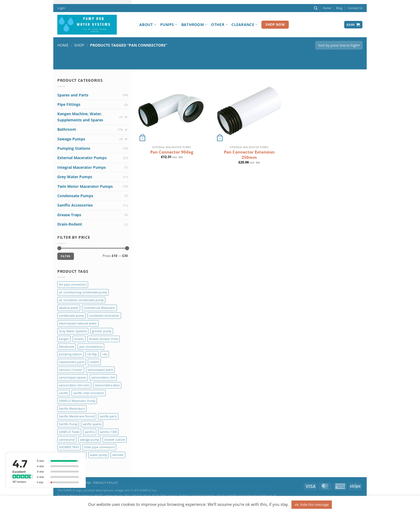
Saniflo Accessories (75, 205)
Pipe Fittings (69, 104)
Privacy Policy (106, 483)
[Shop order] (339, 45)
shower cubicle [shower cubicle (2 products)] (115, 440)
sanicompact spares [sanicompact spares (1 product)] (73, 377)
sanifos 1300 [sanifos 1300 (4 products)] (108, 432)
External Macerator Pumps (82, 158)
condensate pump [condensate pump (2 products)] (72, 315)
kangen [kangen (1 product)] (64, 339)
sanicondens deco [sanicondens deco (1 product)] (107, 385)
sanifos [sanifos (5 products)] (90, 432)
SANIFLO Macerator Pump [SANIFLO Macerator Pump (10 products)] (77, 401)
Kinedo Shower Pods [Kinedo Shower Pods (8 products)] (104, 339)
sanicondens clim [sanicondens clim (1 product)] (103, 377)
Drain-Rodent (70, 224)
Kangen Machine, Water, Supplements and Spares (80, 117)
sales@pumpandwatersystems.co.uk (251, 496)
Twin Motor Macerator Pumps (85, 186)
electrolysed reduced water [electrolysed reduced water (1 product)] (78, 323)
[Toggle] (126, 117)
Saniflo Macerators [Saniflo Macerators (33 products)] (72, 408)
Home (327, 8)
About (148, 25)
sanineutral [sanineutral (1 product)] (67, 440)
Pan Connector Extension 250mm (249, 155)
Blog (339, 8)
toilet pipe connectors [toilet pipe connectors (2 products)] (99, 447)
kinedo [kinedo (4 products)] (79, 339)
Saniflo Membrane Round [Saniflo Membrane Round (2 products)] (77, 416)
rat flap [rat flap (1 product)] (92, 354)
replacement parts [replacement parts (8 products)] (72, 362)
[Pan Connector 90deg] (172, 110)
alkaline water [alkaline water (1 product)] (69, 308)
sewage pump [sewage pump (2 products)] (89, 440)
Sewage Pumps (71, 139)
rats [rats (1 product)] (105, 354)
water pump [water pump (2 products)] (99, 455)
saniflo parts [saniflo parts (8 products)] (108, 416)
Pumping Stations (74, 148)
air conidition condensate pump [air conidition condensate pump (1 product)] (81, 300)
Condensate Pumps (75, 196)
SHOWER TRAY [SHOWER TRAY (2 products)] (69, 447)
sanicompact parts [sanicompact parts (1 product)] (100, 370)
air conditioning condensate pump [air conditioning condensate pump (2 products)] (83, 292)
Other (219, 25)
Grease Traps (69, 215)
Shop (79, 45)
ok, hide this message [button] (312, 504)
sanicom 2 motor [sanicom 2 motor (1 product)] (71, 370)
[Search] (316, 8)
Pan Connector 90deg (172, 152)
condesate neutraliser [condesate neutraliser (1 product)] (104, 315)
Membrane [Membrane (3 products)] (67, 347)
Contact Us (355, 8)
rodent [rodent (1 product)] (94, 362)
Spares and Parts (73, 95)
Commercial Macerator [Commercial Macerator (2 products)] (100, 308)
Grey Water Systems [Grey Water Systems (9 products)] (73, 331)
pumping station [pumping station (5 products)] (70, 354)
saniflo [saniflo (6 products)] (63, 393)
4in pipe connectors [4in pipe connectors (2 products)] (73, 284)
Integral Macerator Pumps (82, 167)
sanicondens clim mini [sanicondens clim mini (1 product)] (74, 385)
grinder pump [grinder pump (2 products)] (102, 331)
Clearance (245, 25)
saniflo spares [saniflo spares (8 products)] (92, 424)
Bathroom (194, 25)
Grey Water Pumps (75, 177)
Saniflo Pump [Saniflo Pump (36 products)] (68, 424)
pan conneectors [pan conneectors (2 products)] (91, 347)
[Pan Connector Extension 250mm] (249, 110)
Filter (65, 256)
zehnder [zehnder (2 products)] (118, 455)
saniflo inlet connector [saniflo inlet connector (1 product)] (89, 393)
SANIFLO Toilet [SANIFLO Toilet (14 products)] (69, 432)
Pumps (169, 25)
